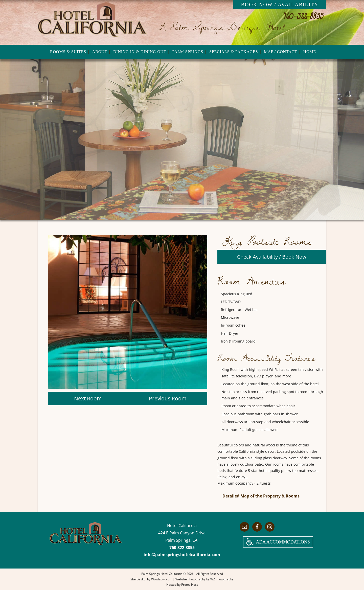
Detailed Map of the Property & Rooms (261, 496)
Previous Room (168, 398)
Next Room (88, 398)
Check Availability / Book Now (272, 257)
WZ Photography (222, 579)
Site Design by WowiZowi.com (151, 579)
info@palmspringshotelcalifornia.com (182, 555)
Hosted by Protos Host (182, 585)
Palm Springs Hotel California (93, 22)
